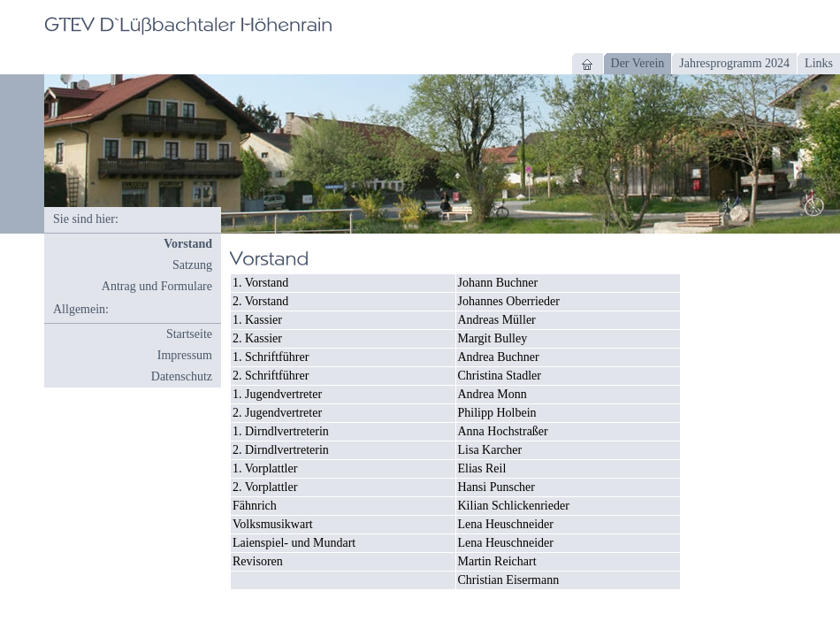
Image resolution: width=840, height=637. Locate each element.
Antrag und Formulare (157, 286)
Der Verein (638, 63)
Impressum (185, 355)
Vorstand (188, 244)
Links (819, 63)
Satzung (192, 265)
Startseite (189, 334)
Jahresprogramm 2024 (734, 63)
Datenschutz (182, 376)
